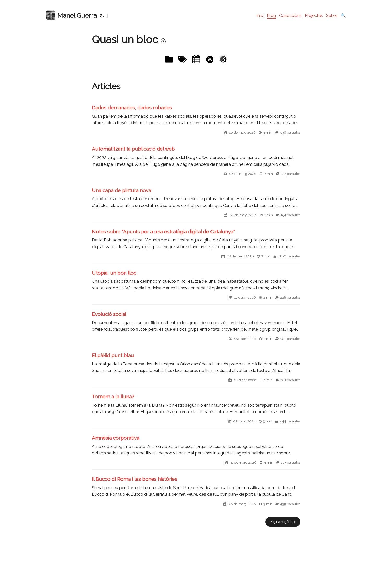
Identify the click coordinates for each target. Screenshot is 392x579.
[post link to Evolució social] (196, 328)
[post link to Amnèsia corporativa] (196, 452)
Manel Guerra (71, 15)
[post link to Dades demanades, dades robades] (196, 122)
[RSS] (163, 39)
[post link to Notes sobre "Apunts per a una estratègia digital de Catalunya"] (196, 246)
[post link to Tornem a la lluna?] (196, 411)
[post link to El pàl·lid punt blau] (196, 370)
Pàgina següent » (283, 522)
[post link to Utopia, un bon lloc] (196, 287)
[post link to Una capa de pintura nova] (196, 205)
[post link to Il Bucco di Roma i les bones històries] (196, 493)
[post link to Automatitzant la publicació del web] (196, 163)
